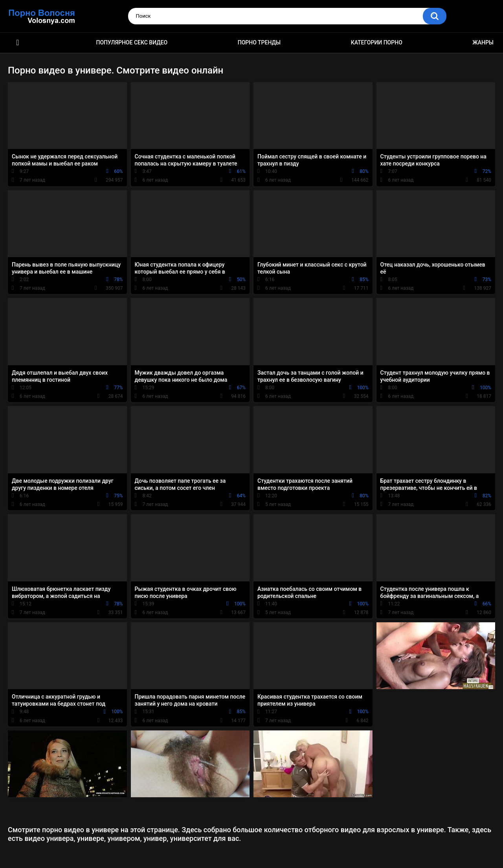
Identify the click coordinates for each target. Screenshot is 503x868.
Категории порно (377, 42)
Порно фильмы (18, 43)
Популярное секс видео (132, 42)
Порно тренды (259, 42)
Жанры (483, 42)
